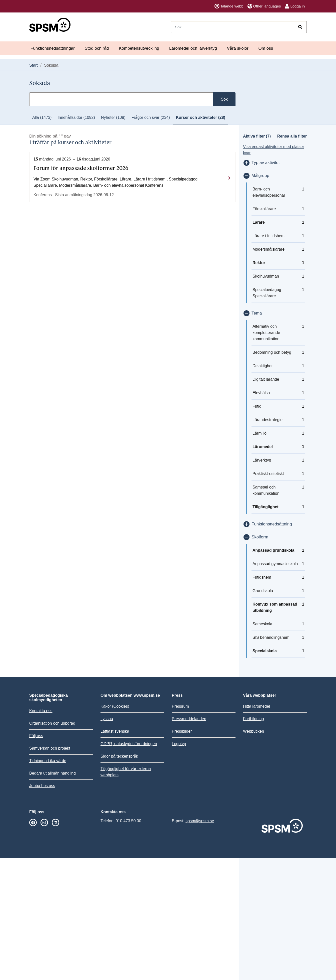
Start (33, 65)
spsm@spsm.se (200, 821)
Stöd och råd (97, 48)
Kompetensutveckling (139, 48)
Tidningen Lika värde (48, 761)
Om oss (266, 48)
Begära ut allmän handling (52, 773)
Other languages (264, 6)
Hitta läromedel (256, 706)
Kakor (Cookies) (115, 706)
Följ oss (36, 736)
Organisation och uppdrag (52, 723)
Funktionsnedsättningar (53, 48)
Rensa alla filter (292, 136)
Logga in (295, 6)
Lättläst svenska (115, 731)
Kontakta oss (41, 711)
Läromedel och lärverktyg (193, 48)
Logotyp (179, 744)
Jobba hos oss (42, 786)
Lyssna (107, 719)
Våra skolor (238, 48)
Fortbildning (253, 719)
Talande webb (229, 6)
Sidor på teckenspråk (119, 756)
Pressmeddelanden (189, 719)
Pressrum (180, 706)
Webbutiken (253, 731)
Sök (224, 99)
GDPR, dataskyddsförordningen (129, 744)
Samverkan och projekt (50, 748)
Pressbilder (182, 731)
